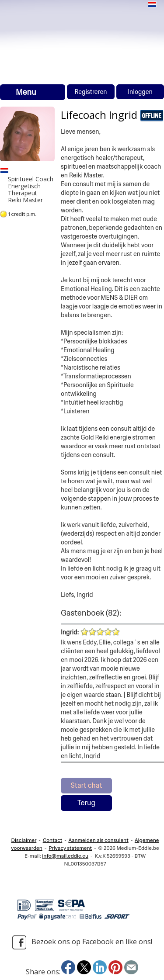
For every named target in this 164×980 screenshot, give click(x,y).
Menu (26, 92)
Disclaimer (24, 840)
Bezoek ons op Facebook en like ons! (82, 942)
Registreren (91, 92)
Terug (86, 803)
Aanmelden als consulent (98, 840)
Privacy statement (70, 848)
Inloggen (140, 92)
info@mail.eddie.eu (65, 856)
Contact (53, 840)
